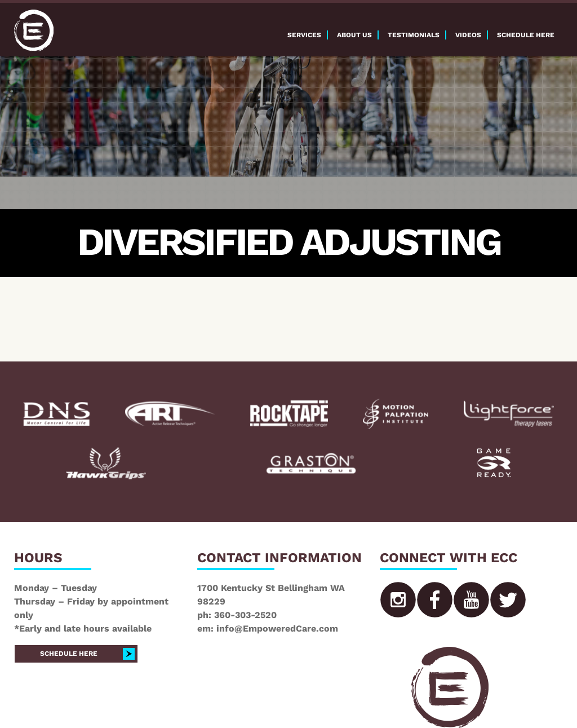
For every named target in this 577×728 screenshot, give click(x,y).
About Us (354, 35)
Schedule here (526, 35)
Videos (468, 35)
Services (304, 35)
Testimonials (414, 35)
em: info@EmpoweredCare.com (268, 628)
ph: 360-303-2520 (237, 615)
